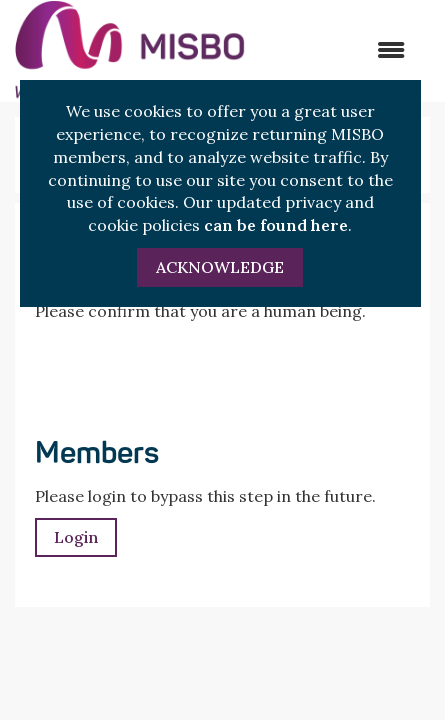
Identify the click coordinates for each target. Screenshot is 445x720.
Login (76, 537)
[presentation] (187, 372)
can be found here (276, 225)
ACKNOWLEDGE (220, 267)
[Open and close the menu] (335, 50)
